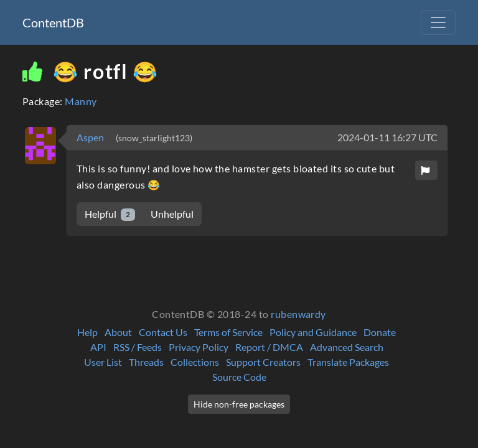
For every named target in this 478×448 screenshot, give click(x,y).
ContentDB (53, 22)
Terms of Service (228, 332)
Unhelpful (172, 214)
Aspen (91, 137)
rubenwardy (298, 314)
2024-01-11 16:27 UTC (387, 137)
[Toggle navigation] (438, 22)
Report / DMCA (269, 347)
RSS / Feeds (138, 347)
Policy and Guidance (313, 332)
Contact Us (163, 332)
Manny (81, 101)
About (118, 332)
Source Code (239, 377)
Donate (380, 332)
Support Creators (263, 362)
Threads (146, 362)
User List (103, 362)
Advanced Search (347, 347)
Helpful (110, 214)
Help (87, 332)
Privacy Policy (199, 347)
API (98, 347)
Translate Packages (348, 362)
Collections (195, 362)
